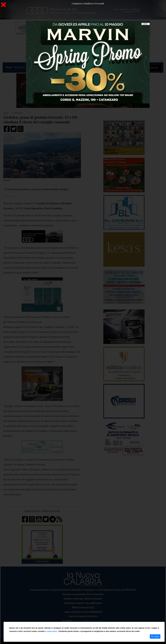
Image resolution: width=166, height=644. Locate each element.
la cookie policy (51, 631)
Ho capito (155, 636)
